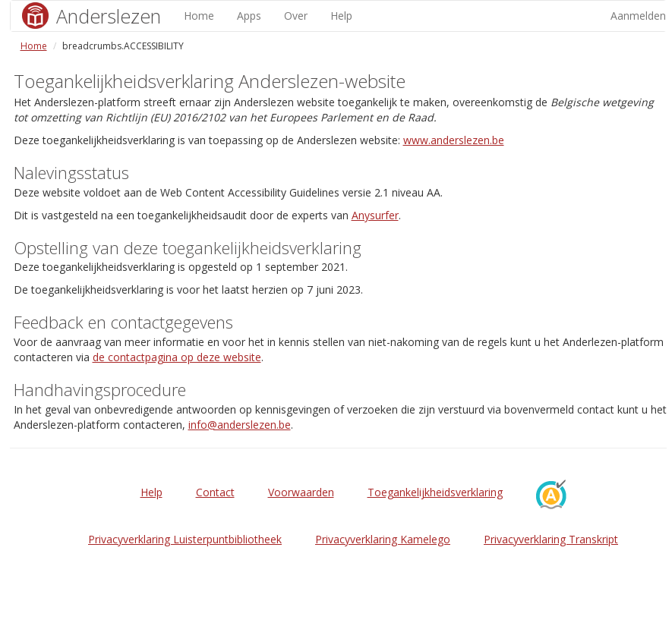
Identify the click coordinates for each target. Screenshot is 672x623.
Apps (249, 16)
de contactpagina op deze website (177, 357)
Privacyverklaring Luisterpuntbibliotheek (185, 539)
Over (296, 16)
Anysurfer (375, 215)
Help (341, 16)
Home (199, 16)
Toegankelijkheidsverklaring (435, 492)
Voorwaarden (301, 492)
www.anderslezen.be (454, 140)
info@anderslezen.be (240, 425)
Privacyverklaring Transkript (551, 539)
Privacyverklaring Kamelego (383, 539)
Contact (215, 492)
